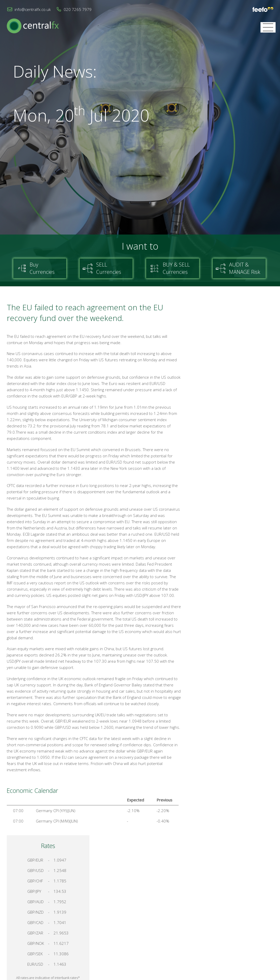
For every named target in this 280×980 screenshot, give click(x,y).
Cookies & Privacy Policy (236, 919)
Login (269, 919)
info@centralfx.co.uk (33, 9)
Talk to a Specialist (233, 542)
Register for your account (233, 561)
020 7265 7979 (78, 9)
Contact (200, 919)
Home (181, 919)
